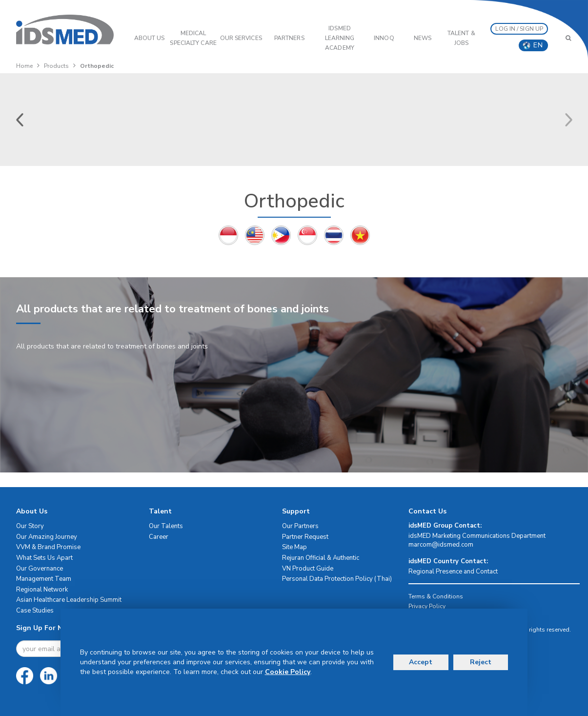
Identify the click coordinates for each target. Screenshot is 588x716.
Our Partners (300, 526)
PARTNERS (289, 38)
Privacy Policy (427, 606)
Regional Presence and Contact (453, 572)
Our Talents (166, 526)
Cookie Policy (288, 672)
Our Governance (40, 569)
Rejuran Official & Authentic (321, 558)
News (423, 38)
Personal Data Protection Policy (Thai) (337, 579)
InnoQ (384, 38)
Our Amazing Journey (47, 537)
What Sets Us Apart (44, 558)
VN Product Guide (308, 569)
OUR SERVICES (241, 38)
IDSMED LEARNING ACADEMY (340, 38)
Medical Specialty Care (193, 38)
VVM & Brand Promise (48, 547)
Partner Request (305, 537)
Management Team (44, 579)
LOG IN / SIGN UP (519, 29)
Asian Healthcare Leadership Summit (69, 600)
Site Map (294, 547)
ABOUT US (150, 38)
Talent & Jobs (461, 38)
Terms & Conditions (436, 596)
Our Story (30, 526)
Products (56, 66)
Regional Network (42, 590)
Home (24, 66)
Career (159, 537)
